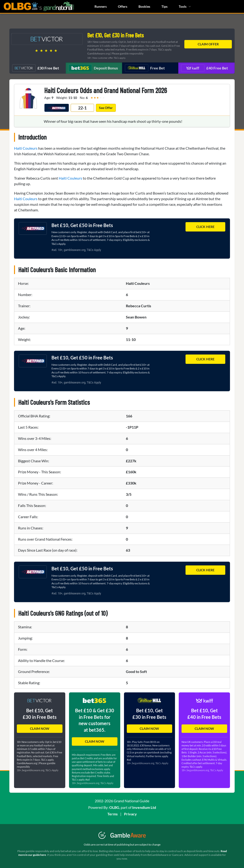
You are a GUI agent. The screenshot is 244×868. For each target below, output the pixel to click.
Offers (123, 6)
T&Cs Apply (94, 250)
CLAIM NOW (40, 729)
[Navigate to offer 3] (150, 68)
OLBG (114, 807)
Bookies (144, 6)
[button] (40, 709)
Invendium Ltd (144, 807)
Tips (164, 6)
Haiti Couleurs (26, 148)
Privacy (130, 814)
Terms (113, 814)
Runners (101, 6)
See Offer (106, 108)
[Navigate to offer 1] (38, 68)
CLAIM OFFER (208, 44)
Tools (185, 6)
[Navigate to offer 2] (94, 68)
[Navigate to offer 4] (206, 68)
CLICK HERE (205, 227)
